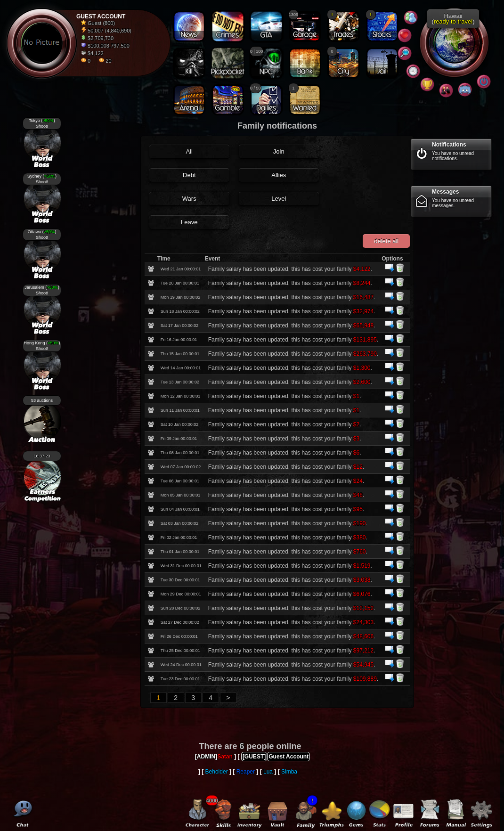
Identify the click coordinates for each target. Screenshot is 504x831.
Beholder (217, 772)
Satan (225, 757)
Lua (268, 772)
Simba (289, 772)
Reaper (246, 772)
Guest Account (289, 757)
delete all (386, 241)
